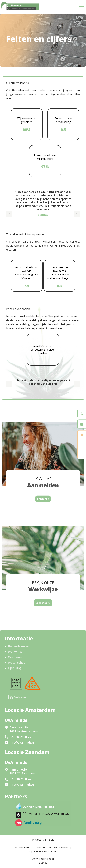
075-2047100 (20, 779)
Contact (42, 499)
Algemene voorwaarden (43, 851)
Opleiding (15, 668)
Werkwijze (15, 652)
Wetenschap (17, 663)
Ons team (15, 657)
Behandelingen (19, 646)
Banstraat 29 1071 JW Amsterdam (24, 729)
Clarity (43, 863)
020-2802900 (20, 737)
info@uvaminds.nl (22, 742)
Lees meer (42, 603)
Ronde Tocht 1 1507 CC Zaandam (22, 771)
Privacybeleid (61, 847)
